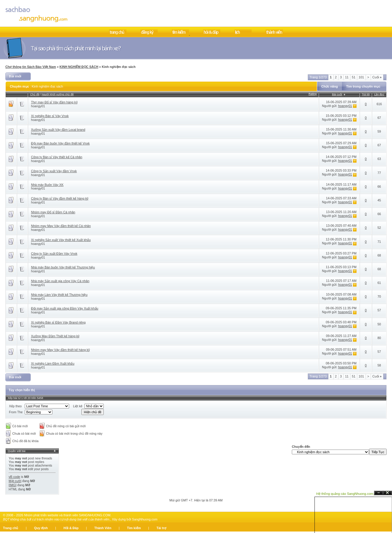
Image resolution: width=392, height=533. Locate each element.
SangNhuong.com (145, 519)
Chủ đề (35, 94)
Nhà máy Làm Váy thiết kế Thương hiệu (59, 295)
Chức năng (330, 86)
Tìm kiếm (134, 528)
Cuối (377, 77)
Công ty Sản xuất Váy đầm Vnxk (54, 171)
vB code (14, 477)
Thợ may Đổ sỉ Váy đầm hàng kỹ (54, 102)
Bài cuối (337, 94)
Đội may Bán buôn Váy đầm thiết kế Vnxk (60, 143)
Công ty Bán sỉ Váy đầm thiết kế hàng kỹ (60, 198)
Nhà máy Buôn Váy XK (47, 185)
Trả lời (366, 94)
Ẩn (379, 493)
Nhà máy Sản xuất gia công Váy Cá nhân (60, 281)
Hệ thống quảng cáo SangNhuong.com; (345, 494)
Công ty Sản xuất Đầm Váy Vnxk (54, 254)
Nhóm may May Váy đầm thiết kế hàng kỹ (60, 350)
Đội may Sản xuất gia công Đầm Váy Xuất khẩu (65, 308)
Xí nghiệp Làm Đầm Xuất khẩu (53, 363)
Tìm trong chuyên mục (363, 86)
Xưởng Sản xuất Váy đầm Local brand (58, 130)
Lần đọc (379, 94)
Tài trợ (161, 528)
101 (361, 77)
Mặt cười (15, 481)
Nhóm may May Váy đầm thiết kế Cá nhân (61, 226)
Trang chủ (11, 528)
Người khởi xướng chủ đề (58, 94)
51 (354, 77)
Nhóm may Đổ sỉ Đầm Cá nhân (53, 212)
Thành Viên (103, 528)
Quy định (41, 528)
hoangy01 (38, 106)
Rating (313, 94)
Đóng (388, 493)
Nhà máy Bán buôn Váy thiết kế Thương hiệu (63, 267)
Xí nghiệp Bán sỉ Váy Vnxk (50, 116)
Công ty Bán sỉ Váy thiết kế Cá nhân (57, 157)
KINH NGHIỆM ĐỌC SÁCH (79, 67)
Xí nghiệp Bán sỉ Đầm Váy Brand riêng (58, 322)
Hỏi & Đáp (71, 528)
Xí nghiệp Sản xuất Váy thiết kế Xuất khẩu (61, 240)
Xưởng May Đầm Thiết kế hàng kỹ (55, 336)
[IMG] (13, 485)
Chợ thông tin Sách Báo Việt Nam (31, 67)
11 (347, 77)
